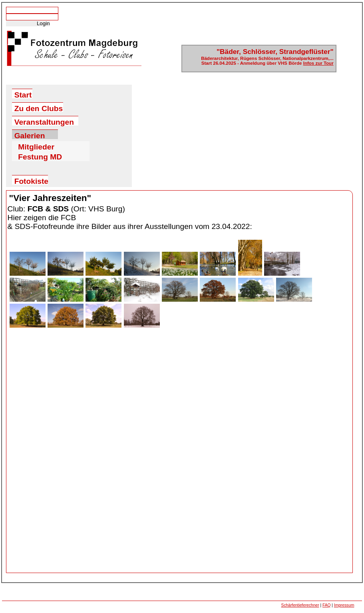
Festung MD (40, 155)
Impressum (344, 605)
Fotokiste (31, 181)
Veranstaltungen (44, 122)
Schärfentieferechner (300, 605)
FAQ (326, 605)
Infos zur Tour (318, 63)
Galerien (30, 135)
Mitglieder (36, 145)
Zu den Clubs (39, 108)
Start (23, 95)
